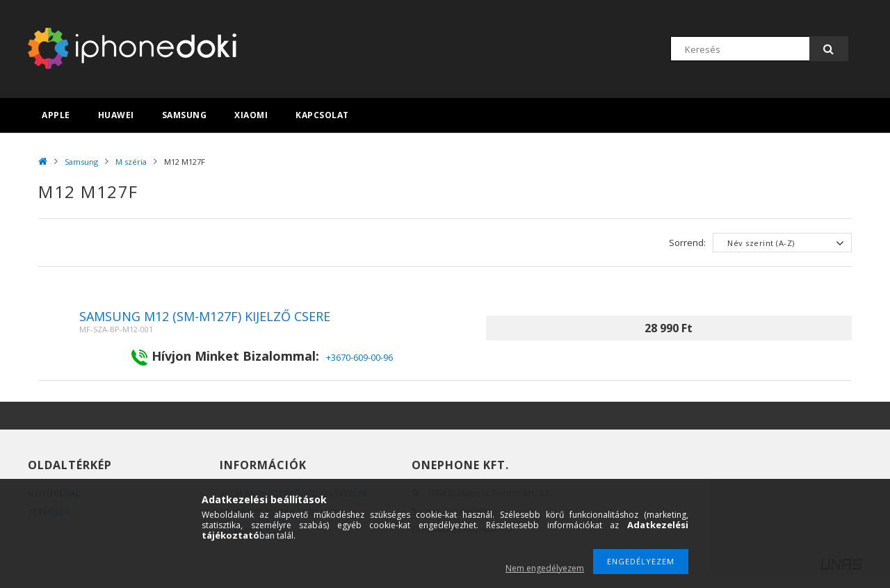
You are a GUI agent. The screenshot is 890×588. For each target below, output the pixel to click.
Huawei (116, 115)
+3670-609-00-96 (359, 357)
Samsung (185, 115)
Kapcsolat (322, 115)
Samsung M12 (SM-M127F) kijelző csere (205, 316)
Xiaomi (251, 115)
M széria (131, 162)
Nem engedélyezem (545, 568)
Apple (56, 115)
